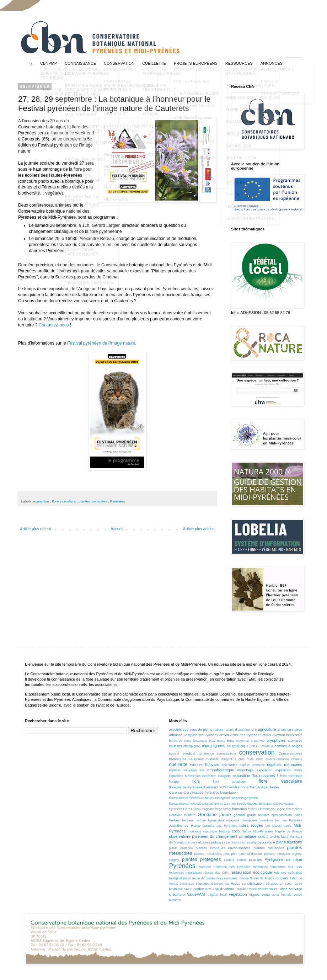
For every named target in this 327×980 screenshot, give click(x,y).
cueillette (178, 764)
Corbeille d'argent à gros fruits (230, 759)
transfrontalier (267, 889)
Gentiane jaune (214, 814)
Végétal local (217, 895)
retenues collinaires (288, 873)
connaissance (226, 753)
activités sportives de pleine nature (196, 729)
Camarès (295, 741)
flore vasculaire (64, 501)
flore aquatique (229, 782)
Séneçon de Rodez (226, 884)
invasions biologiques (242, 820)
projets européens (196, 63)
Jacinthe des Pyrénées (220, 826)
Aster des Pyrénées (246, 735)
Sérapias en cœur (279, 884)
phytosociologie (263, 842)
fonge (219, 809)
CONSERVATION (119, 63)
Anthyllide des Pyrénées (201, 735)
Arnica (224, 735)
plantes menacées (93, 501)
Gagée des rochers (289, 809)
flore (196, 781)
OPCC (263, 837)
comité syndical (182, 753)
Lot (268, 826)
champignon (192, 746)
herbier (175, 820)
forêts (227, 809)
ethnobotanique (221, 770)
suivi (208, 889)
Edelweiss (229, 765)
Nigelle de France (289, 831)
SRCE (188, 889)
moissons (194, 831)
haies (298, 815)
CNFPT (255, 746)
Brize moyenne (238, 741)
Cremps (297, 759)
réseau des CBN (216, 873)
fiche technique (291, 776)
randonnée (261, 867)
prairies (256, 859)
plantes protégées (202, 859)
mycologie (210, 831)
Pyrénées (117, 501)
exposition (42, 501)
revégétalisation (180, 878)
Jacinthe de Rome (185, 825)
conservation (257, 752)
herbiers (188, 820)
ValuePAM (196, 894)
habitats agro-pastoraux (275, 815)
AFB (254, 730)
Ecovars (212, 765)
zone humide (282, 895)
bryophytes (276, 740)
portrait (242, 860)
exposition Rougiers (216, 776)
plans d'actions (289, 842)
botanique (200, 741)
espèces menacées (285, 765)
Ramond (205, 867)
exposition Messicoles (185, 776)
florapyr (174, 782)
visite (266, 894)
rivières (243, 878)
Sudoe (199, 889)
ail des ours (285, 730)
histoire (201, 820)
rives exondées (227, 878)
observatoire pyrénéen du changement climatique (213, 836)
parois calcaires (198, 842)
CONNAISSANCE (80, 63)
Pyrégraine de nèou (283, 859)
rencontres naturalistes (186, 873)
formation (239, 809)
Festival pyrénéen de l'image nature (101, 343)
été (202, 770)
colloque (267, 746)
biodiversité (294, 735)
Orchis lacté (279, 837)
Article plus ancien (199, 529)
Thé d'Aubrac (223, 889)
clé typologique (237, 746)
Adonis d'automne (237, 730)
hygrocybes (216, 820)
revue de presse (203, 878)
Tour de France (246, 889)
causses (176, 746)
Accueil (117, 529)
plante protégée (181, 848)
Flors (187, 809)
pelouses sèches (238, 842)
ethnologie (246, 770)
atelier (267, 735)
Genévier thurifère (182, 815)
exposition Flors (289, 770)
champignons (213, 746)
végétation (238, 894)
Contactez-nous (54, 325)
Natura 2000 (230, 831)
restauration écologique (251, 872)
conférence (206, 753)
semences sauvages (195, 884)
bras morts (217, 741)
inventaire (266, 820)
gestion (239, 815)
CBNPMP (49, 63)
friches (252, 809)
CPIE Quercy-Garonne (272, 759)
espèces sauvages (183, 770)
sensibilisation (253, 883)
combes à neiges (288, 746)
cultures (196, 765)
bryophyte (258, 741)
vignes (255, 894)
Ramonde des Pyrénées (232, 867)
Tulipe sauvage (290, 889)
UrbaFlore (177, 894)
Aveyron (279, 735)
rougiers (282, 878)
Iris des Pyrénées (288, 820)
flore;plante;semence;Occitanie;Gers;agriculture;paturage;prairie (214, 798)
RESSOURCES (239, 63)
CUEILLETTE (154, 63)
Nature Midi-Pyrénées (257, 831)
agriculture (267, 729)
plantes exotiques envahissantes (223, 848)
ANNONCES (272, 63)
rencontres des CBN (286, 867)
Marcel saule (282, 826)
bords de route (180, 741)
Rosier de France (262, 878)
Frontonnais (266, 809)
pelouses (218, 842)
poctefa (229, 860)
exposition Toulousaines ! (255, 776)
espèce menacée (252, 765)
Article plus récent (35, 529)
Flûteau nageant (202, 809)
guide (251, 815)
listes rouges (251, 825)
